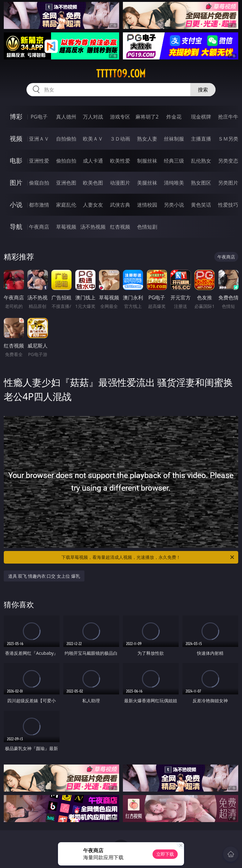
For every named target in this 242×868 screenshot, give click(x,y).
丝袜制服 (174, 139)
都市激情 (39, 205)
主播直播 (201, 139)
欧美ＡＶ (93, 139)
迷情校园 (147, 205)
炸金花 (174, 117)
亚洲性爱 (39, 161)
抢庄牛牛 (228, 117)
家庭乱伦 (66, 205)
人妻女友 (93, 205)
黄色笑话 (201, 205)
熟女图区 (201, 183)
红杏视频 (120, 227)
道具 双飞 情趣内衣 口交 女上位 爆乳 (44, 576)
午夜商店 (39, 227)
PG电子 (39, 117)
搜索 (203, 90)
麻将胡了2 (147, 117)
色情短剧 (147, 227)
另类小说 (174, 205)
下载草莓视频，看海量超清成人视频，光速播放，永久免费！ (148, 557)
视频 (16, 139)
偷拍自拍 (66, 161)
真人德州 (66, 117)
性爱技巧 (228, 205)
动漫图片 (120, 183)
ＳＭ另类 (228, 139)
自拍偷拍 (66, 139)
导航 (16, 227)
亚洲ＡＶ (39, 139)
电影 (16, 161)
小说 (16, 205)
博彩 (16, 117)
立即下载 (165, 854)
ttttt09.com (121, 74)
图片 (16, 183)
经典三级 (174, 161)
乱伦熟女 (201, 161)
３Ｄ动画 (120, 139)
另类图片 (228, 183)
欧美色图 (93, 183)
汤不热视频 (93, 227)
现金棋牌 (201, 117)
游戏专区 (120, 117)
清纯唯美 (174, 183)
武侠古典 (120, 205)
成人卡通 (93, 161)
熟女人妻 (147, 139)
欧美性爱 (120, 161)
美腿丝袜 (147, 183)
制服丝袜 (147, 161)
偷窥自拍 (39, 183)
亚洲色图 (66, 183)
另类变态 (228, 161)
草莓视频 (66, 227)
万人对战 (93, 117)
